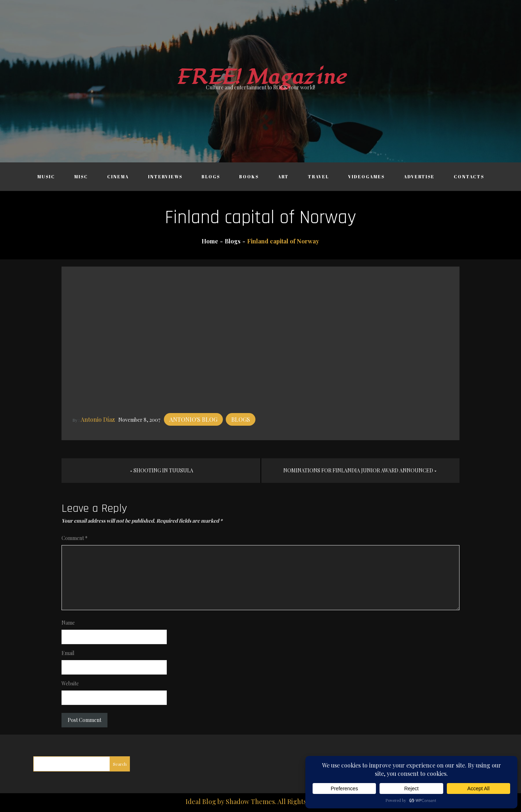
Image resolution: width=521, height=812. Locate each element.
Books (249, 177)
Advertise (419, 177)
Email (68, 653)
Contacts (469, 177)
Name (68, 623)
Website (70, 683)
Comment (75, 538)
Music (46, 177)
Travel (318, 177)
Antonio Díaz (98, 419)
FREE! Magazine (260, 77)
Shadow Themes (250, 802)
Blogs (211, 177)
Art (283, 177)
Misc (81, 177)
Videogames (366, 177)
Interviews (165, 177)
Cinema (118, 177)
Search (120, 764)
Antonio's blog (193, 419)
